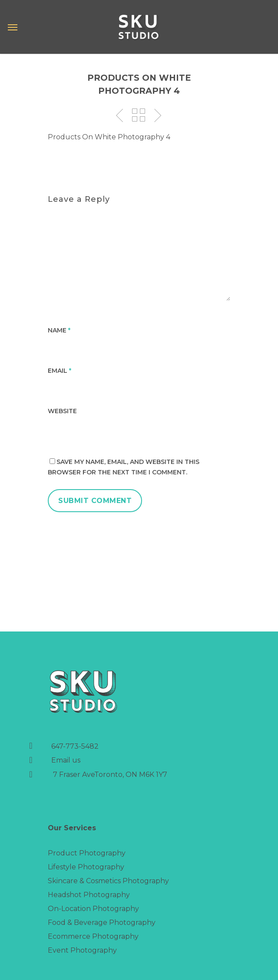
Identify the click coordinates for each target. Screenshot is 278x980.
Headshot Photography (89, 895)
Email (60, 371)
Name (59, 330)
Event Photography (82, 950)
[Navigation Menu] (13, 27)
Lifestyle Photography (86, 867)
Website (62, 411)
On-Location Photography (93, 909)
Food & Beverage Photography (102, 922)
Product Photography (87, 853)
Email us (66, 760)
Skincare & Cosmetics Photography (108, 881)
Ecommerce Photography (93, 936)
